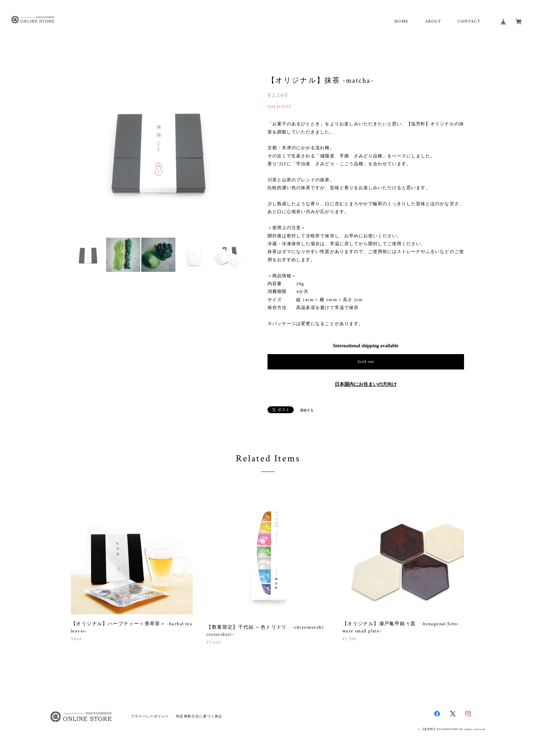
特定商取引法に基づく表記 (199, 716)
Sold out (366, 362)
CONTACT (469, 21)
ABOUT (433, 21)
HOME (401, 21)
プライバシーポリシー (150, 716)
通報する (307, 410)
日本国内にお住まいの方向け (366, 384)
